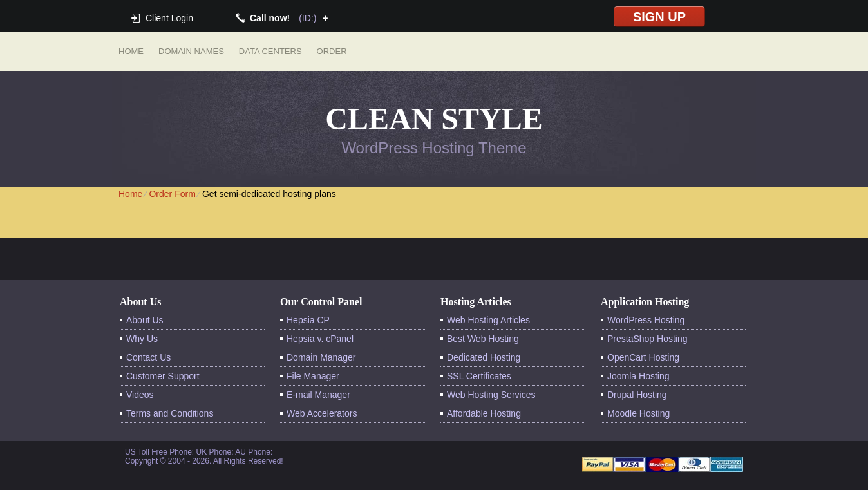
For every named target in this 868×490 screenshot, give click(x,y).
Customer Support (163, 376)
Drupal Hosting (637, 395)
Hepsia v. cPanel (320, 339)
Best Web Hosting (483, 339)
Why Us (142, 339)
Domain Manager (321, 357)
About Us (145, 320)
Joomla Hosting (638, 376)
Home (131, 51)
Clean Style (434, 119)
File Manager (313, 376)
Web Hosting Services (491, 395)
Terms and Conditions (170, 413)
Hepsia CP (308, 320)
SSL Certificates (479, 376)
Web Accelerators (322, 413)
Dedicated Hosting (484, 357)
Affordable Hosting (484, 413)
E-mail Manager (318, 395)
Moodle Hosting (638, 413)
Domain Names (191, 51)
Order (332, 51)
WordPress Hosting (646, 320)
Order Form (172, 194)
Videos (140, 395)
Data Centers (270, 51)
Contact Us (148, 357)
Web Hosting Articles (488, 320)
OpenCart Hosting (643, 357)
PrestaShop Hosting (647, 339)
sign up (659, 17)
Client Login (169, 18)
